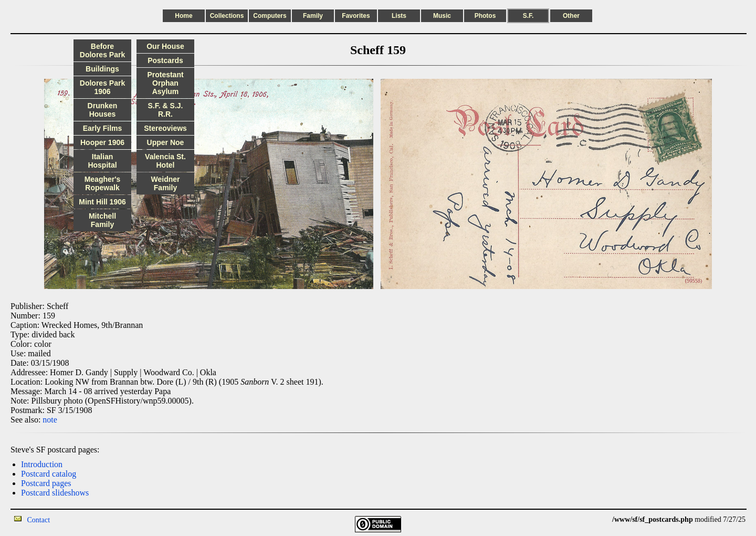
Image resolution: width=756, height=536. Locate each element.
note (50, 420)
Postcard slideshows (55, 493)
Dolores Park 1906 (102, 87)
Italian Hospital (102, 161)
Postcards (165, 60)
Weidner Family (166, 183)
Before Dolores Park (102, 50)
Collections (227, 16)
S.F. (528, 16)
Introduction (42, 464)
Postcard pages (46, 483)
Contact (39, 520)
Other (571, 16)
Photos (485, 16)
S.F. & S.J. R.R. (166, 110)
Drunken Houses (103, 110)
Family (313, 16)
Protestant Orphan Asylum (165, 83)
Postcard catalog (49, 474)
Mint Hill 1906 (102, 202)
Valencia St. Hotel (165, 161)
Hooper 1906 (102, 142)
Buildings (102, 69)
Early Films (103, 128)
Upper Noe (166, 142)
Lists (399, 16)
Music (442, 16)
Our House (165, 46)
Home (183, 16)
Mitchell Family (102, 220)
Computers (270, 16)
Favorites (356, 16)
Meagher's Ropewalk (103, 183)
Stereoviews (165, 128)
